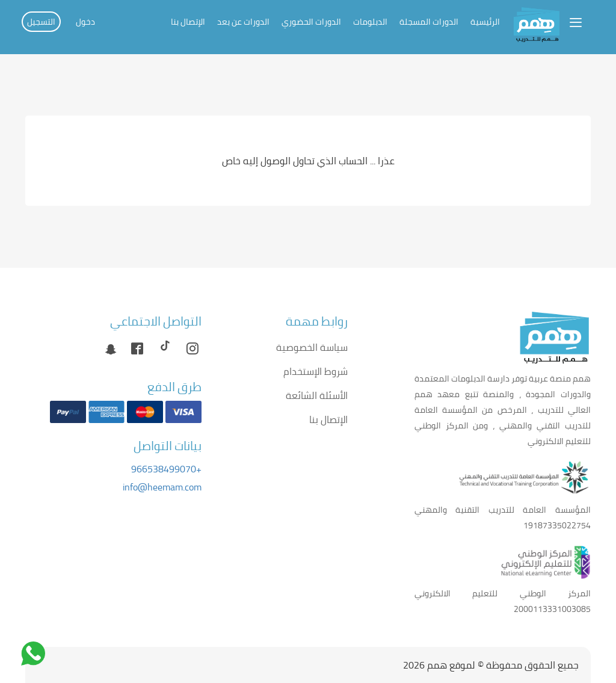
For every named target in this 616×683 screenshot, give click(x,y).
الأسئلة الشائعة (317, 395)
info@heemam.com (162, 487)
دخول (85, 22)
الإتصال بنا (188, 22)
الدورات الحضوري (311, 22)
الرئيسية (485, 22)
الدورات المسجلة (429, 22)
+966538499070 (166, 469)
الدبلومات (370, 22)
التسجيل (41, 22)
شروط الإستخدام (316, 371)
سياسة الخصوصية (312, 347)
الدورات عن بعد (243, 22)
